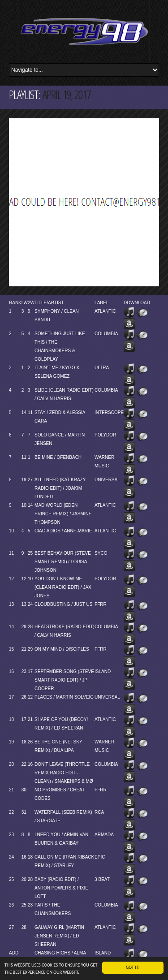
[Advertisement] (84, 202)
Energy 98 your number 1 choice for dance (84, 32)
